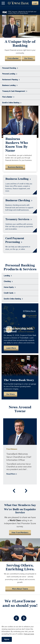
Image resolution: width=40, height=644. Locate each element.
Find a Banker (13, 58)
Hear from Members (20, 533)
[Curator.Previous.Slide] (16, 618)
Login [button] (35, 3)
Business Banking (15, 167)
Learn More (11, 348)
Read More (6, 474)
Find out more (29, 634)
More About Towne (20, 589)
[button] (3, 3)
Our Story (28, 58)
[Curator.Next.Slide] (24, 618)
